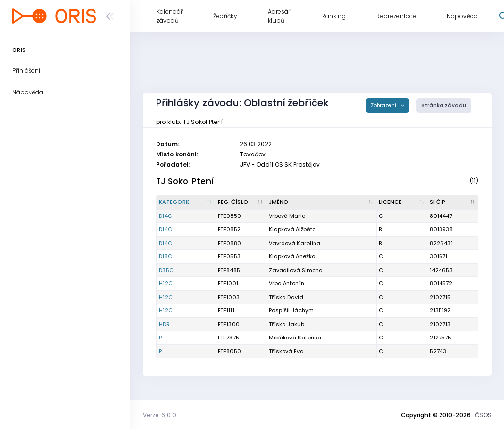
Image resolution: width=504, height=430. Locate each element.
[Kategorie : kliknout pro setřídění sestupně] (186, 202)
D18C (166, 256)
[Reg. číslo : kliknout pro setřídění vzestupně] (241, 202)
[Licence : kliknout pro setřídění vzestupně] (402, 202)
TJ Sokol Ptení (185, 181)
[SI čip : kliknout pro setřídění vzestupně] (453, 202)
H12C (166, 283)
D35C (166, 270)
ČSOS (483, 415)
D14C (166, 216)
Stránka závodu (444, 106)
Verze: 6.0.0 (159, 415)
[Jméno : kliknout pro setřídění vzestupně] (321, 202)
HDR (164, 324)
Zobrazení (384, 106)
